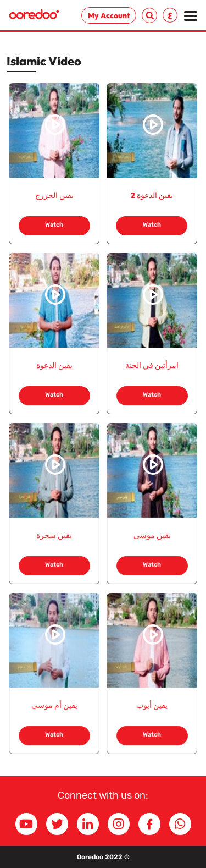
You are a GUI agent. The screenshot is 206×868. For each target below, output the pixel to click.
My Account (109, 15)
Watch (54, 225)
